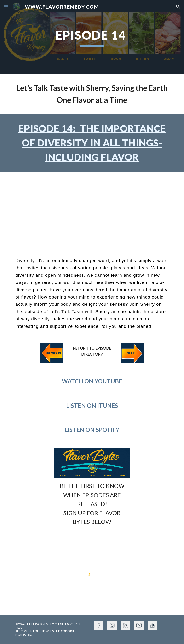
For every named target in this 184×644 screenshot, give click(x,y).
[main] (92, 37)
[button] (6, 7)
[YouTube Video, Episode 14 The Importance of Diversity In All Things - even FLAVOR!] (92, 211)
